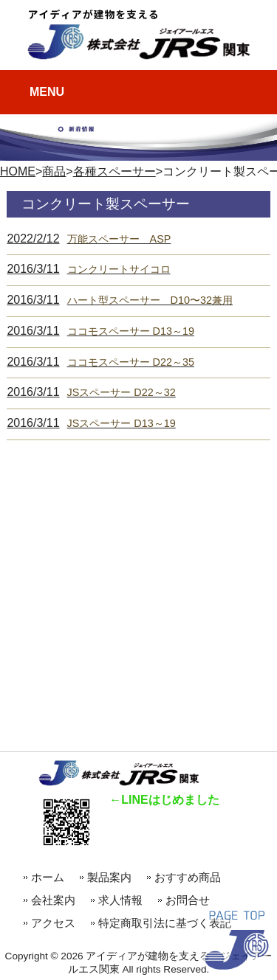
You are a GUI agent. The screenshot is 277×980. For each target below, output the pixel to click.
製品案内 (109, 877)
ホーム (48, 877)
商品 (54, 171)
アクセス (53, 923)
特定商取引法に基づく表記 (165, 923)
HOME (18, 171)
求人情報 (120, 900)
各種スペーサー (114, 171)
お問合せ (188, 900)
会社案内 (53, 900)
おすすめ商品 (193, 877)
